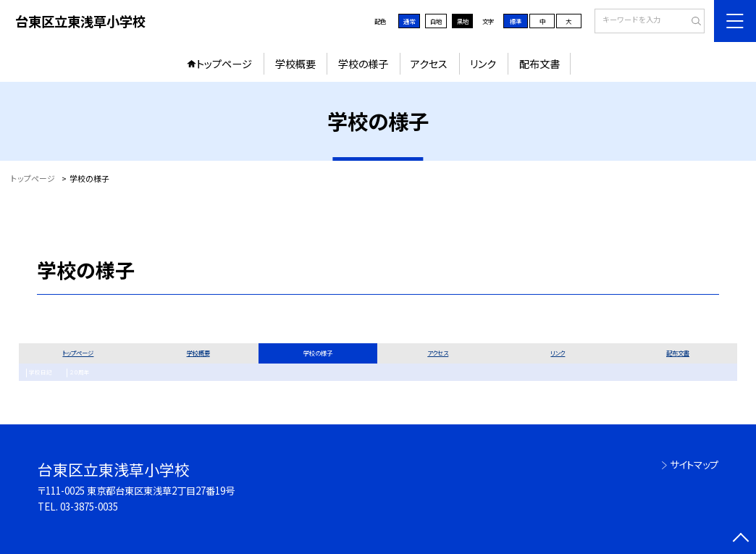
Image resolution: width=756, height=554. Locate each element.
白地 (436, 21)
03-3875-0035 (89, 507)
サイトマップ (694, 465)
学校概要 (295, 64)
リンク (483, 64)
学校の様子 (363, 64)
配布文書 (539, 64)
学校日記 (38, 373)
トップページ (224, 64)
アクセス (429, 64)
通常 (409, 21)
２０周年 (74, 373)
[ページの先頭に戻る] (741, 539)
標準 (516, 21)
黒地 (463, 21)
